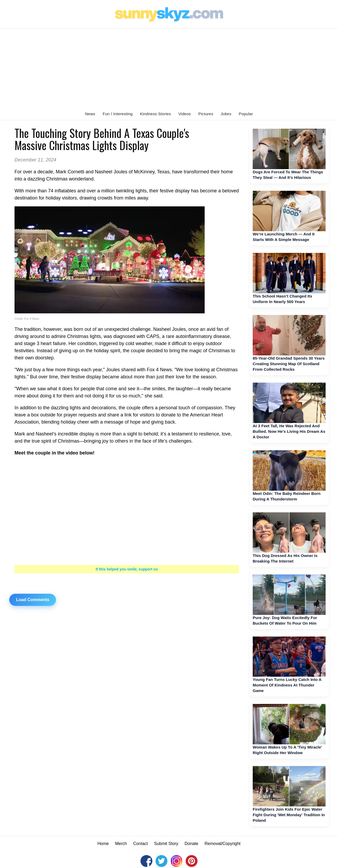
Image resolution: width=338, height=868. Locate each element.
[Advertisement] (169, 68)
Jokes (226, 114)
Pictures (206, 114)
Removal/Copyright (223, 844)
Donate (191, 844)
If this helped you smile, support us (127, 569)
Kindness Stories (155, 114)
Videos (185, 114)
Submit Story (166, 844)
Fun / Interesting (118, 114)
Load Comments (33, 600)
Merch (121, 844)
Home (103, 844)
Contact (140, 844)
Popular (246, 114)
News (90, 114)
